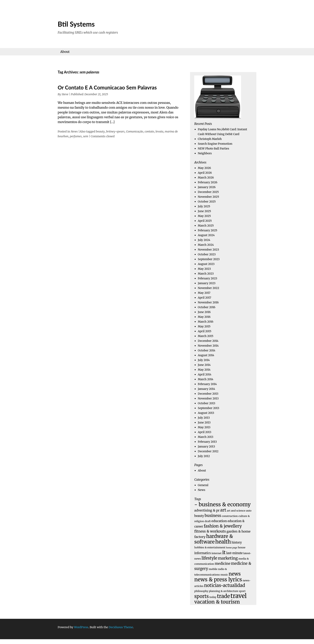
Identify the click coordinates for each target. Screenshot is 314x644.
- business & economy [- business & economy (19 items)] (222, 504)
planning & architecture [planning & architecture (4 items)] (224, 591)
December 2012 (208, 451)
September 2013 (209, 408)
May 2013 (204, 427)
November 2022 (208, 288)
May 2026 (204, 168)
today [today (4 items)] (213, 597)
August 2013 (206, 413)
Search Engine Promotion (215, 144)
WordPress (81, 627)
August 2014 (206, 355)
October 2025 (207, 202)
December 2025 (208, 192)
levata (160, 131)
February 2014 (207, 384)
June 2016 (204, 312)
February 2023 (208, 278)
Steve (65, 94)
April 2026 (205, 173)
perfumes (76, 136)
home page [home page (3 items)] (232, 548)
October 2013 (207, 403)
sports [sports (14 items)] (201, 596)
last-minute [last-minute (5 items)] (234, 553)
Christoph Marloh (210, 139)
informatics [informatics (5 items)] (202, 553)
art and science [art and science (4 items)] (236, 511)
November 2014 (208, 346)
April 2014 (205, 374)
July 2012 (204, 456)
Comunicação (135, 131)
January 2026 (207, 187)
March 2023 (206, 274)
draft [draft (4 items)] (208, 521)
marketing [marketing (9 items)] (228, 558)
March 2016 (206, 322)
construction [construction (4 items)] (230, 516)
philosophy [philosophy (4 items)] (201, 591)
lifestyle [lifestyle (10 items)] (209, 558)
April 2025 (205, 221)
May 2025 (204, 216)
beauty (100, 131)
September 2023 (209, 259)
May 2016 (204, 317)
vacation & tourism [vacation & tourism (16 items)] (217, 602)
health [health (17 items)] (223, 542)
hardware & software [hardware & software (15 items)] (214, 539)
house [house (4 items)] (242, 547)
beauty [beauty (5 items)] (199, 516)
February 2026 (208, 182)
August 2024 (206, 235)
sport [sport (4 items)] (242, 591)
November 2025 (208, 197)
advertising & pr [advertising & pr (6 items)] (207, 510)
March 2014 (206, 379)
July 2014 (204, 360)
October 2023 (207, 254)
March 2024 (206, 245)
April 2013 (205, 432)
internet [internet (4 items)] (216, 553)
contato (149, 131)
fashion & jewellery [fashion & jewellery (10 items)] (223, 526)
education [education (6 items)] (219, 521)
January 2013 (206, 446)
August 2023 (206, 264)
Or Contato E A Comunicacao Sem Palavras (107, 87)
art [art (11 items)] (223, 510)
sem (86, 136)
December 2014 (208, 341)
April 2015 (205, 331)
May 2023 (204, 269)
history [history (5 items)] (237, 543)
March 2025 (206, 226)
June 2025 (204, 211)
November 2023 (208, 250)
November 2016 (208, 302)
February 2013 (207, 442)
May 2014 (204, 370)
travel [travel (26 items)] (239, 596)
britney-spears (115, 131)
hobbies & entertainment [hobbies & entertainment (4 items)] (210, 547)
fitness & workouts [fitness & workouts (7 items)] (210, 531)
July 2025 (204, 206)
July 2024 (204, 240)
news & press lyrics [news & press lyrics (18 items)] (218, 579)
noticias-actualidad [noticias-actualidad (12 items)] (224, 585)
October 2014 (207, 350)
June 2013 (204, 422)
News (74, 131)
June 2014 (204, 365)
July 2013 (204, 418)
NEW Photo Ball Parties (213, 148)
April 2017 (205, 298)
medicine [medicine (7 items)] (222, 564)
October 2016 (207, 307)
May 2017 (204, 293)
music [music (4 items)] (224, 575)
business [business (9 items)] (213, 516)
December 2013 (208, 394)
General (203, 485)
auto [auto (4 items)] (249, 511)
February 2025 (208, 230)
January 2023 (207, 283)
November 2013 (208, 398)
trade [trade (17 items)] (223, 596)
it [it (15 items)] (224, 552)
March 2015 (206, 336)
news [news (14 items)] (235, 574)
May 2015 (204, 326)
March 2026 (206, 178)
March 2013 (206, 437)
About (65, 52)
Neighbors (205, 153)
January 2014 (206, 389)
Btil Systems (76, 24)
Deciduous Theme (121, 627)
